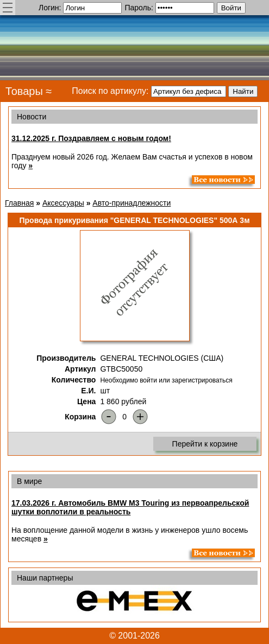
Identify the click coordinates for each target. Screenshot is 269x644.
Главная (19, 203)
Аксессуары (63, 203)
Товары (24, 91)
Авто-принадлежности (132, 203)
